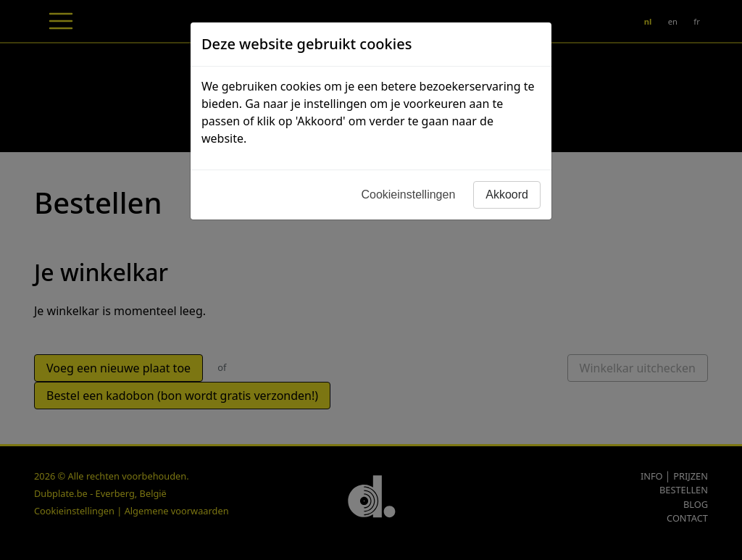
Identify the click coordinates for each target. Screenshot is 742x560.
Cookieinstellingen (408, 195)
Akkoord (507, 195)
